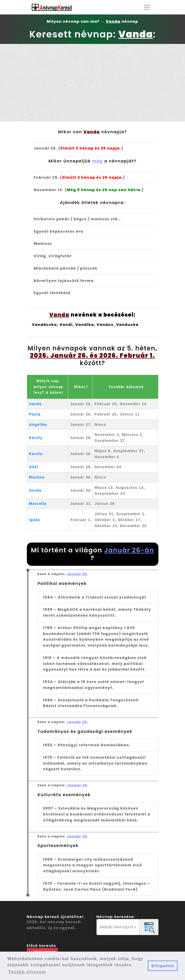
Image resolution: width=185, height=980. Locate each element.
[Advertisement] (92, 83)
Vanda (35, 404)
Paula (35, 414)
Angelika (38, 425)
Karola (36, 454)
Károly (36, 438)
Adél (34, 467)
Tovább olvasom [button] (27, 972)
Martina (37, 477)
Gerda (35, 490)
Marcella (38, 504)
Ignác (35, 520)
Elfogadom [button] (163, 966)
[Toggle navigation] (147, 7)
